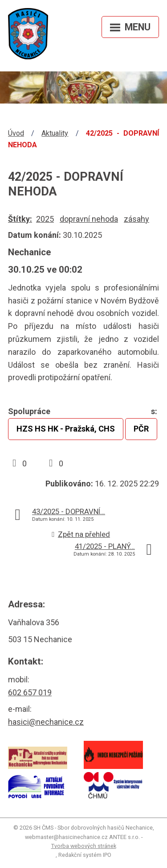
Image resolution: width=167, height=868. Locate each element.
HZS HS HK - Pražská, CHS (66, 429)
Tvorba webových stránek (84, 846)
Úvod (16, 133)
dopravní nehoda (89, 219)
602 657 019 (30, 692)
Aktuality (55, 133)
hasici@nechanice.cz (46, 722)
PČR (141, 429)
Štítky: (20, 219)
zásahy (136, 219)
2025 (45, 219)
